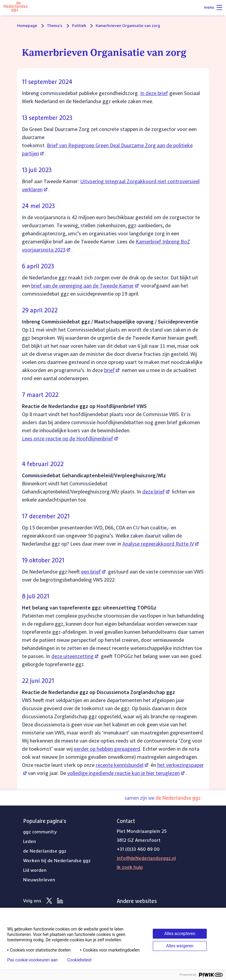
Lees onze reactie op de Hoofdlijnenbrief (71, 438)
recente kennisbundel (123, 765)
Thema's (55, 26)
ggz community (40, 832)
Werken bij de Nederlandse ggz (57, 861)
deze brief (157, 491)
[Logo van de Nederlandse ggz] (16, 8)
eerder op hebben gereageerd (107, 749)
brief (112, 370)
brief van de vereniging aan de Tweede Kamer (86, 286)
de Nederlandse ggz (45, 851)
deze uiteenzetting (75, 656)
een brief (94, 572)
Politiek (79, 26)
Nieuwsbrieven (39, 880)
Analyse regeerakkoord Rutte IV (161, 544)
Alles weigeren (180, 946)
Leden (30, 841)
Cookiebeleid (79, 960)
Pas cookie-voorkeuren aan (32, 960)
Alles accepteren (180, 934)
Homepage (27, 26)
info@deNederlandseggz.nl (146, 858)
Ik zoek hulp (130, 867)
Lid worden (35, 870)
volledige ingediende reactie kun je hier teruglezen (127, 773)
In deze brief (154, 93)
